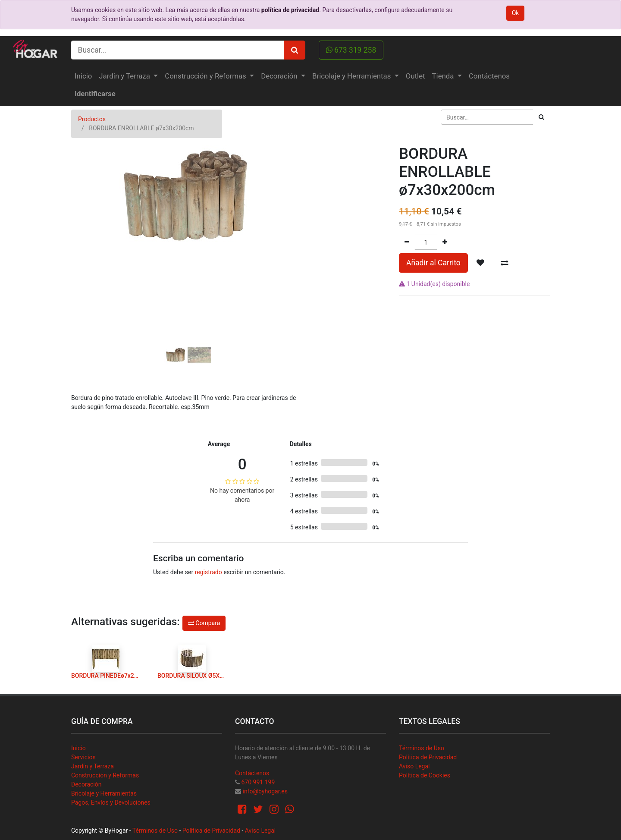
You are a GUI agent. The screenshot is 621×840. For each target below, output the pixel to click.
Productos (92, 119)
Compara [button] (204, 623)
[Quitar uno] (407, 242)
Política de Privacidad (428, 757)
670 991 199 (258, 782)
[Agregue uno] (445, 242)
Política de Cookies (425, 775)
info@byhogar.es (265, 791)
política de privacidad (290, 10)
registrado (209, 572)
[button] (89, 231)
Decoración (86, 784)
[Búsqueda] (541, 117)
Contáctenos (252, 773)
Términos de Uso (422, 748)
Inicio (78, 748)
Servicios (83, 757)
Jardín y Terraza (93, 766)
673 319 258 (351, 50)
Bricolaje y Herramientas (104, 793)
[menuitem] (83, 76)
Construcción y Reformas (105, 775)
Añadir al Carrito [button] (433, 263)
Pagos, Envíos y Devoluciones (111, 802)
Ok (516, 13)
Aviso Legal (414, 766)
